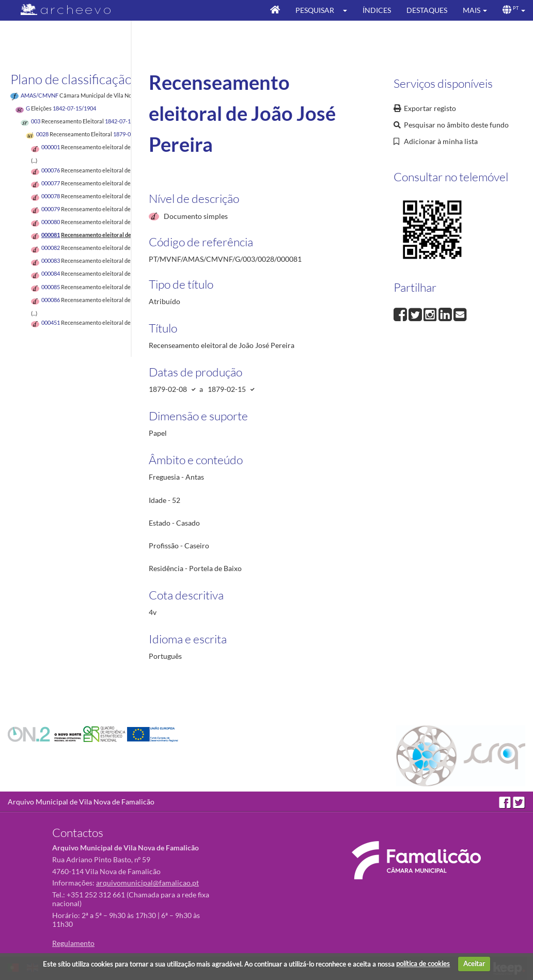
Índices (377, 10)
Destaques (427, 10)
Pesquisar (315, 10)
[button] (348, 10)
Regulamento (73, 943)
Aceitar (474, 963)
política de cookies (423, 963)
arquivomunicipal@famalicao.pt (147, 883)
